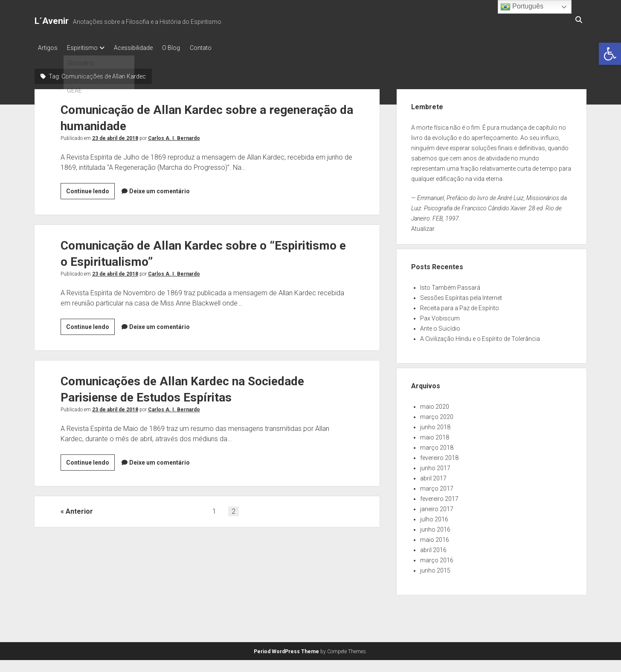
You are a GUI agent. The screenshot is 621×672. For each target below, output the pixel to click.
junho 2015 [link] (435, 568)
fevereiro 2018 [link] (439, 456)
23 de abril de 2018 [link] (115, 136)
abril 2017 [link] (433, 476)
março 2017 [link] (437, 486)
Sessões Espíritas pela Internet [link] (461, 296)
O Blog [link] (181, 48)
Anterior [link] (79, 509)
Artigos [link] (48, 48)
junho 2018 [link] (435, 425)
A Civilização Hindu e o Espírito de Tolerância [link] (480, 337)
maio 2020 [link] (435, 404)
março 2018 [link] (437, 445)
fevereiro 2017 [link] (439, 497)
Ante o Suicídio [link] (440, 326)
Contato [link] (214, 48)
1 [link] (214, 509)
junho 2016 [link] (435, 527)
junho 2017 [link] (435, 466)
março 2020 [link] (437, 415)
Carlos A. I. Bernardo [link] (174, 136)
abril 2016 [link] (433, 548)
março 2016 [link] (437, 558)
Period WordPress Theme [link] (286, 649)
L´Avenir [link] (52, 21)
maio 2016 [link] (435, 538)
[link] (610, 54)
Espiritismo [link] (86, 48)
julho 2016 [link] (434, 517)
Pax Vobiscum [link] (440, 316)
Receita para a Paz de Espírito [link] (460, 306)
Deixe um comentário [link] (160, 189)
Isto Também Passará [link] (450, 285)
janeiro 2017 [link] (437, 507)
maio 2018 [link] (435, 435)
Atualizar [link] (423, 227)
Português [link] (522, 7)
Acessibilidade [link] (140, 48)
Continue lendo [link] (90, 190)
